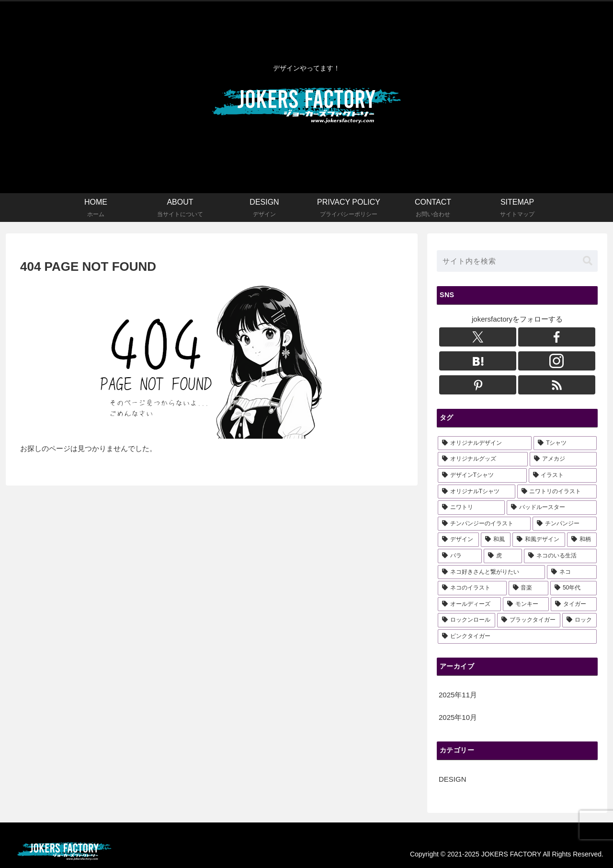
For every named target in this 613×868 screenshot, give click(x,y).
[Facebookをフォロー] (557, 337)
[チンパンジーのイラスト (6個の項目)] (484, 524)
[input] (517, 261)
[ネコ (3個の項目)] (572, 572)
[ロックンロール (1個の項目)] (466, 620)
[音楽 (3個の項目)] (529, 588)
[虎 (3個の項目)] (503, 556)
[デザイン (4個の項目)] (458, 540)
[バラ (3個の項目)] (460, 556)
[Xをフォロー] (478, 337)
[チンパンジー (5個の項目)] (565, 524)
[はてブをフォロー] (478, 361)
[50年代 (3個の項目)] (573, 588)
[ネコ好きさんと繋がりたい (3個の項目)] (491, 572)
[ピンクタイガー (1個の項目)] (517, 637)
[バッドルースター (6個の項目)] (552, 508)
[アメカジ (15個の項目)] (563, 459)
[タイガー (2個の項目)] (574, 604)
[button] (588, 261)
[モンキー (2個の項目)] (526, 604)
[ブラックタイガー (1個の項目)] (529, 620)
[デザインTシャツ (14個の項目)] (482, 475)
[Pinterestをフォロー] (478, 385)
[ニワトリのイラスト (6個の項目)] (557, 492)
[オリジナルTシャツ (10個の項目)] (477, 492)
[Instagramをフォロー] (557, 361)
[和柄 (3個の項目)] (582, 540)
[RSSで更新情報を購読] (557, 385)
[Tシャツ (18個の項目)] (565, 443)
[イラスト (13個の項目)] (563, 475)
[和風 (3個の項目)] (496, 540)
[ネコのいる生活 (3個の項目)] (560, 556)
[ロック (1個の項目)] (579, 620)
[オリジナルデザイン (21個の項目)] (485, 443)
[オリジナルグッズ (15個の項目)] (483, 459)
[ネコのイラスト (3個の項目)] (472, 588)
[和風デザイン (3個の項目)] (539, 540)
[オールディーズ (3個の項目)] (469, 604)
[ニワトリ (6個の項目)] (471, 508)
